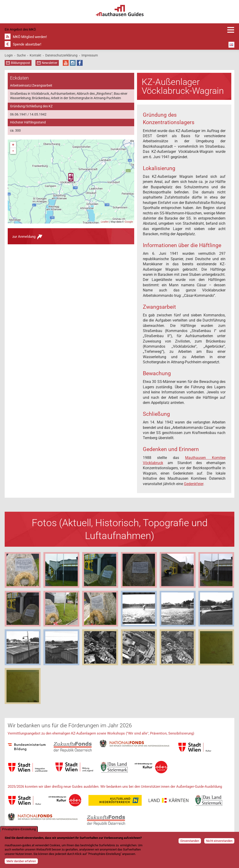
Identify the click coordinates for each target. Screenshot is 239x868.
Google (129, 222)
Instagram (73, 63)
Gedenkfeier (194, 484)
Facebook (80, 63)
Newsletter (50, 63)
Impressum (90, 55)
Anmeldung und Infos (231, 30)
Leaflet (105, 222)
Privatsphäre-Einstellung (19, 829)
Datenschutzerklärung (61, 55)
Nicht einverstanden (219, 841)
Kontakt (35, 55)
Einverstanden (190, 841)
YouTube (66, 63)
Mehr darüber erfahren (21, 861)
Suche (21, 55)
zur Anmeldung (24, 237)
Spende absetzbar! (27, 44)
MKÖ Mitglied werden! (30, 37)
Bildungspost (21, 63)
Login (9, 55)
